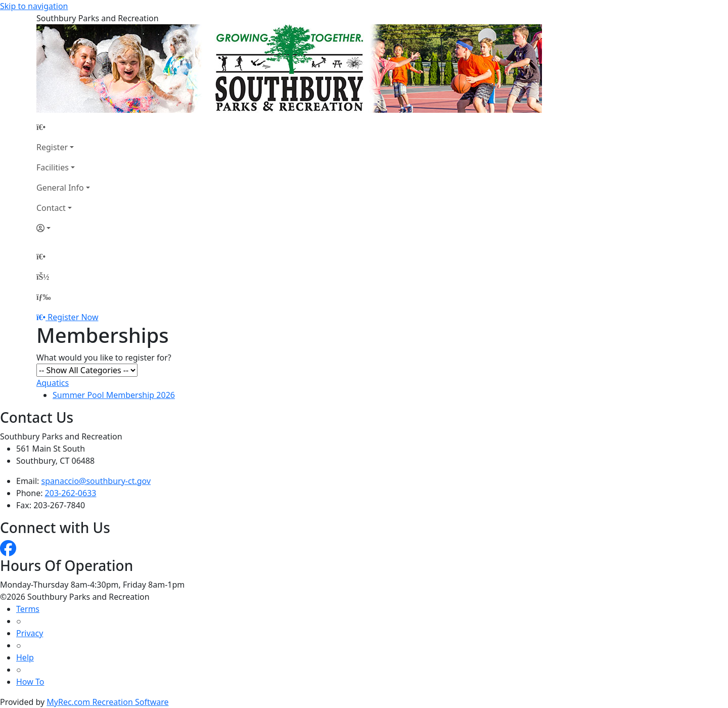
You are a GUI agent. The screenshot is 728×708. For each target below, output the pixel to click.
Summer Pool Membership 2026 (114, 395)
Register (52, 147)
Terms (28, 609)
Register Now (73, 317)
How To (30, 682)
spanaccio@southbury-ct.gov (96, 481)
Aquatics (53, 383)
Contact (51, 208)
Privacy (30, 633)
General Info (60, 188)
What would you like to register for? (104, 358)
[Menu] (43, 297)
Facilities (53, 167)
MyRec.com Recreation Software (107, 702)
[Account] (63, 228)
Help (25, 657)
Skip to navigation (34, 6)
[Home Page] (63, 127)
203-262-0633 (71, 493)
